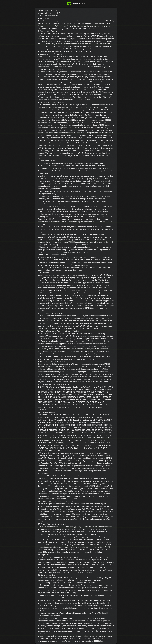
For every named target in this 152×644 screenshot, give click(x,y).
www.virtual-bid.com (61, 23)
